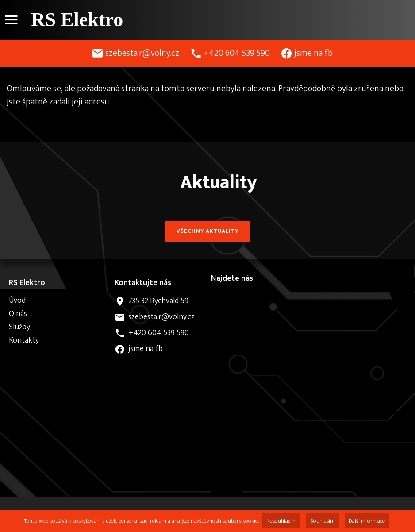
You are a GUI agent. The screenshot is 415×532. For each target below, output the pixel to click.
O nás (18, 314)
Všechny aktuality (207, 231)
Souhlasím (323, 521)
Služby (19, 327)
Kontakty (24, 340)
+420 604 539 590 (237, 53)
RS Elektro (77, 20)
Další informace (367, 521)
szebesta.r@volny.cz (142, 53)
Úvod (17, 301)
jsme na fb (313, 53)
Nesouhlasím (281, 521)
